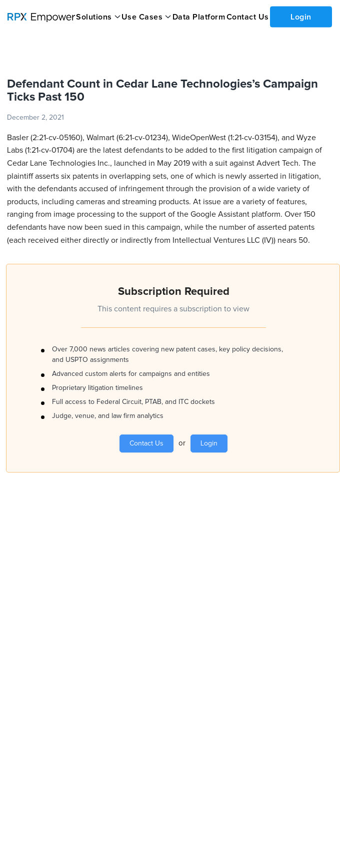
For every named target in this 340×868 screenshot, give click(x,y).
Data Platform (199, 17)
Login (301, 17)
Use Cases (142, 17)
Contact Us (248, 17)
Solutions (94, 17)
